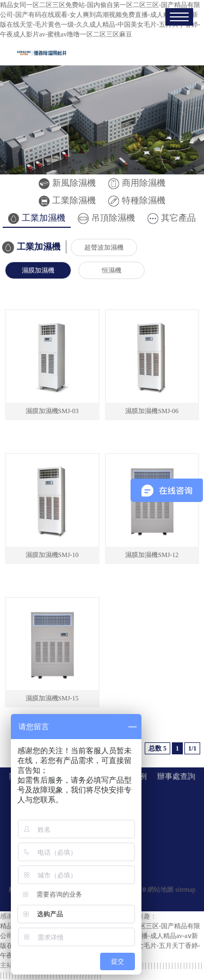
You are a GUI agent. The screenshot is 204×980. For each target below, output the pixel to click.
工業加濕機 (37, 218)
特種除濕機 (137, 200)
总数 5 (157, 748)
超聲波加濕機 (104, 247)
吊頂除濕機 (106, 218)
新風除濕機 (67, 183)
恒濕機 (112, 270)
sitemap (185, 890)
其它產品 (172, 218)
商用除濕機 (137, 183)
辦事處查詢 (176, 776)
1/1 (192, 748)
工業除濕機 (67, 200)
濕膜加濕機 (38, 270)
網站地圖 (160, 890)
